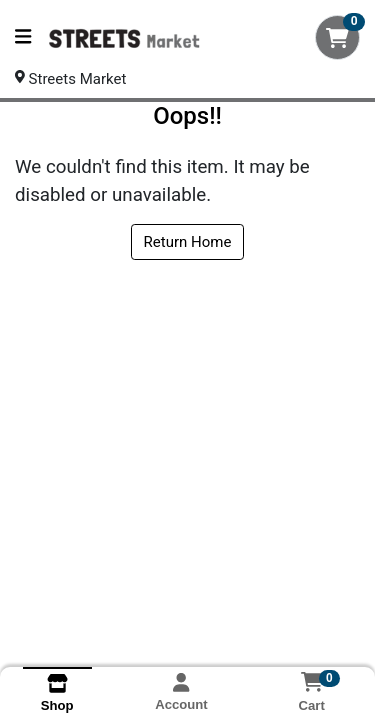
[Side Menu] (23, 37)
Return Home (188, 242)
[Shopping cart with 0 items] (337, 37)
